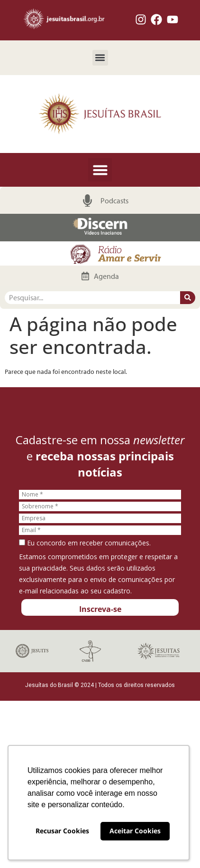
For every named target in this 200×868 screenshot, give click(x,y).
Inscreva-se (100, 609)
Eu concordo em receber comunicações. (85, 543)
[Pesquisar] (188, 298)
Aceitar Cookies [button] (135, 831)
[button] (100, 58)
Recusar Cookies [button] (62, 831)
